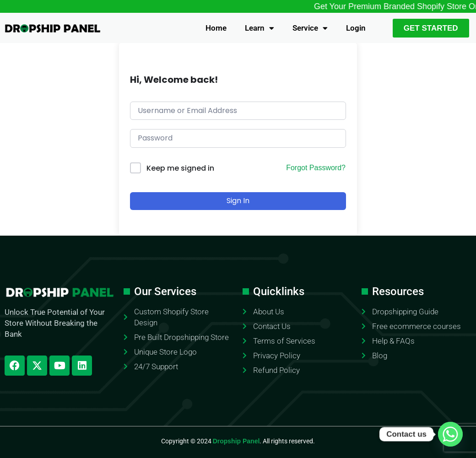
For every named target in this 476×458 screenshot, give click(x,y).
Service (310, 28)
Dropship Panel (236, 441)
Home (216, 28)
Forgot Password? (316, 168)
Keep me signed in (180, 168)
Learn (260, 28)
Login (356, 28)
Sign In (238, 201)
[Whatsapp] (450, 434)
